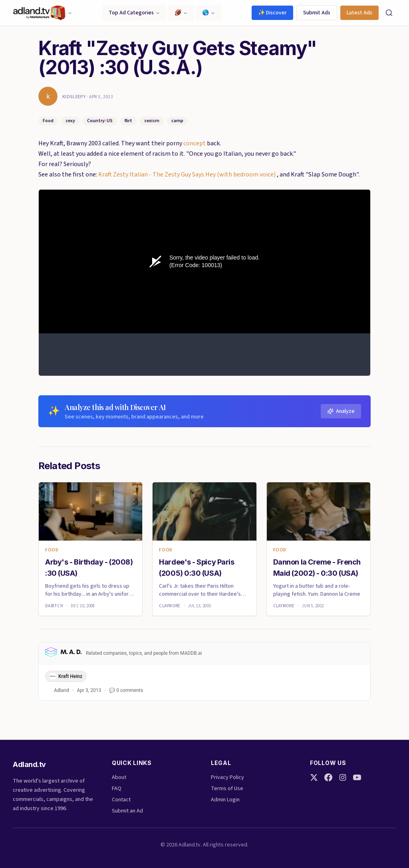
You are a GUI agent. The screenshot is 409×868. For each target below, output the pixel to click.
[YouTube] (357, 777)
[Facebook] (328, 777)
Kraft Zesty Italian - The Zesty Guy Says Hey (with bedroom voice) (188, 174)
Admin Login (225, 800)
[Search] (389, 13)
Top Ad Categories (134, 13)
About (119, 777)
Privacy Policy (227, 777)
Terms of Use (227, 789)
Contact (121, 800)
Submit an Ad (127, 811)
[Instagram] (343, 777)
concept (195, 143)
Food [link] (52, 550)
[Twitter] (314, 777)
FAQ (117, 789)
